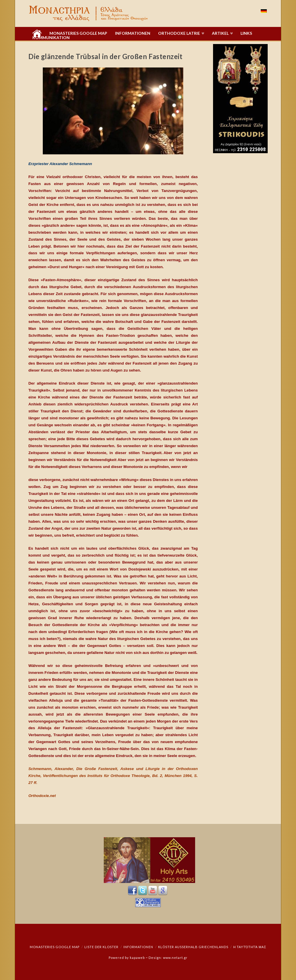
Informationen (138, 947)
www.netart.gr (175, 958)
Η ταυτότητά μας (250, 947)
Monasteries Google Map (55, 947)
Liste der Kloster (101, 947)
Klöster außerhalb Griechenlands (193, 947)
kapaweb (137, 958)
